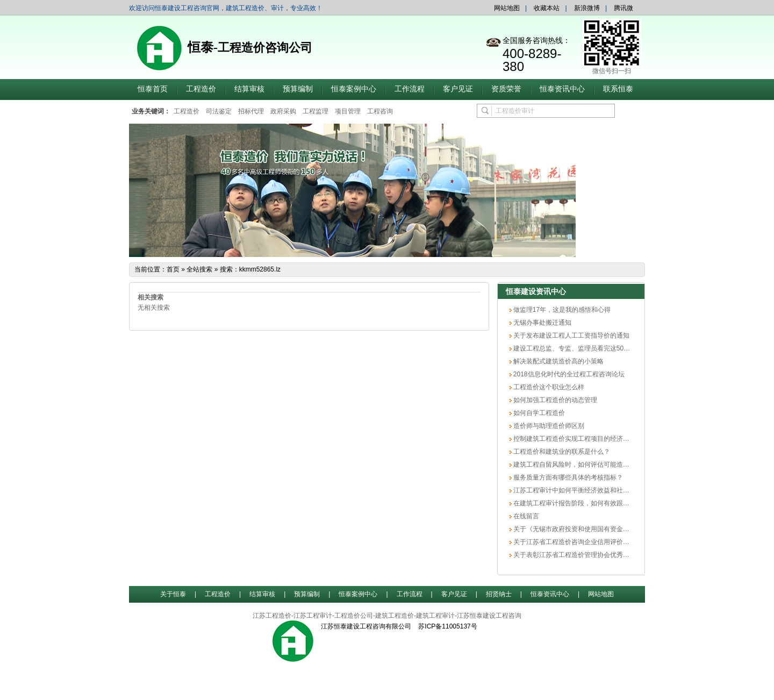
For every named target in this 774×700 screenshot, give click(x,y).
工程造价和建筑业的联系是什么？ (561, 452)
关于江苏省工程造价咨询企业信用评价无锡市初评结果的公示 (600, 542)
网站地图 (507, 8)
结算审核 (249, 89)
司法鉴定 (219, 111)
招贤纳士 (499, 594)
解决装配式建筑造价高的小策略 (558, 361)
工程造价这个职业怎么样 (548, 387)
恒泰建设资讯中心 (536, 291)
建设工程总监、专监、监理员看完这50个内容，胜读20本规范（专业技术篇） (623, 348)
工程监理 (316, 111)
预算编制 (298, 89)
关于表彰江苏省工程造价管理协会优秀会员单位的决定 (590, 555)
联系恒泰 (618, 89)
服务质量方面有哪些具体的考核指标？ (567, 477)
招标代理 (251, 111)
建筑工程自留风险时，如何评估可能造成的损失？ (583, 465)
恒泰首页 (153, 89)
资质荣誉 (506, 89)
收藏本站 (547, 8)
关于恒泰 (173, 594)
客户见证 (458, 89)
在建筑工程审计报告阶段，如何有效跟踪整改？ (580, 503)
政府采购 (283, 111)
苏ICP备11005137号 (447, 626)
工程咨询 (380, 111)
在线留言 (525, 516)
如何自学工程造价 (538, 413)
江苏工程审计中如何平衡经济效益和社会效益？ (580, 490)
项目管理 (348, 111)
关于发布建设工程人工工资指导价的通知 (571, 335)
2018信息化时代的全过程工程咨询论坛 (568, 374)
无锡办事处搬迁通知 (542, 323)
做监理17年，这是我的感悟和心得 (561, 310)
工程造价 (201, 89)
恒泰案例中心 (354, 89)
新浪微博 (587, 8)
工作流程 (410, 89)
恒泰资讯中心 (562, 89)
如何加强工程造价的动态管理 (554, 400)
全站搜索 (199, 269)
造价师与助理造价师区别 (548, 426)
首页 (173, 269)
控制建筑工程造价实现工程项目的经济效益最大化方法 (590, 439)
